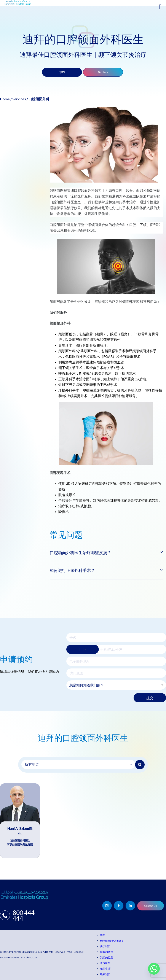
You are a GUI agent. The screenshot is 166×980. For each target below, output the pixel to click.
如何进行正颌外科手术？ (73, 570)
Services (19, 99)
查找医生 (105, 963)
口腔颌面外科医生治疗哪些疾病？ (82, 553)
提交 (150, 698)
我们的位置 (107, 958)
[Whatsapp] (154, 969)
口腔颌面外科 (39, 99)
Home (5, 99)
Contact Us (151, 906)
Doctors (103, 72)
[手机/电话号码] (116, 650)
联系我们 (105, 974)
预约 (62, 72)
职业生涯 (105, 969)
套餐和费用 (107, 952)
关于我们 (105, 946)
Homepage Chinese (112, 941)
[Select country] (83, 650)
